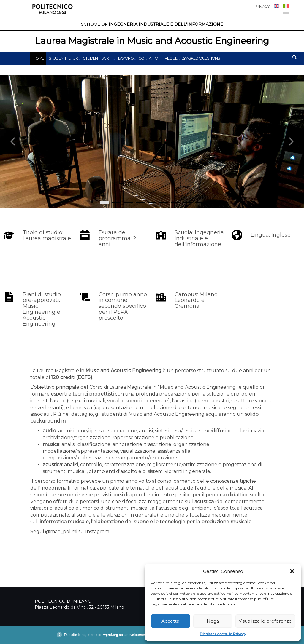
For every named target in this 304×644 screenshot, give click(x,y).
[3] (140, 203)
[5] (164, 203)
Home (38, 58)
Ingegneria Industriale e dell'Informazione (152, 24)
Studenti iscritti (98, 58)
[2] (128, 203)
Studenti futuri (64, 58)
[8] (199, 203)
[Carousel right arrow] (291, 141)
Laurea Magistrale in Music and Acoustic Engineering (152, 41)
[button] (292, 571)
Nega (213, 621)
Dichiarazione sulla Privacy (223, 634)
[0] (104, 203)
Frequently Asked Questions (191, 58)
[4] (152, 203)
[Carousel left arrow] (13, 141)
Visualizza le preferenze (265, 621)
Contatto (148, 58)
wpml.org (111, 635)
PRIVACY (262, 6)
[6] (176, 203)
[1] (116, 203)
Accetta (170, 621)
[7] (188, 203)
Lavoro (126, 58)
